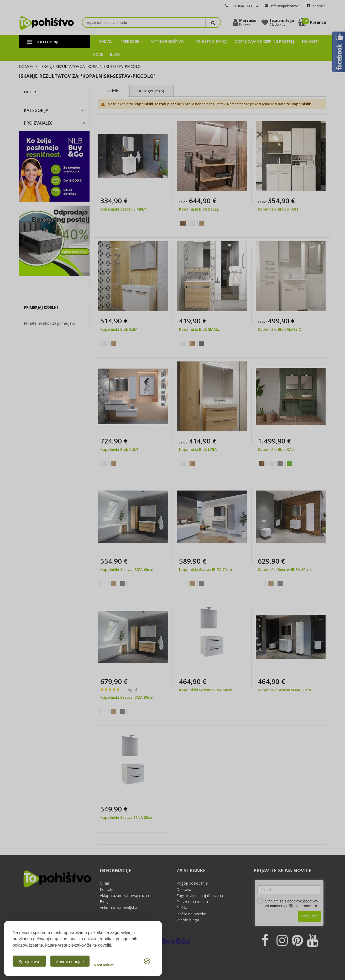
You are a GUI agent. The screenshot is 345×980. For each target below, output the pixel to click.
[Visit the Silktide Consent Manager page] (147, 961)
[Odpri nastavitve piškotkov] (104, 961)
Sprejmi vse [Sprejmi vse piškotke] (29, 962)
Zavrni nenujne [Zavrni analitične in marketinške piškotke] (70, 962)
